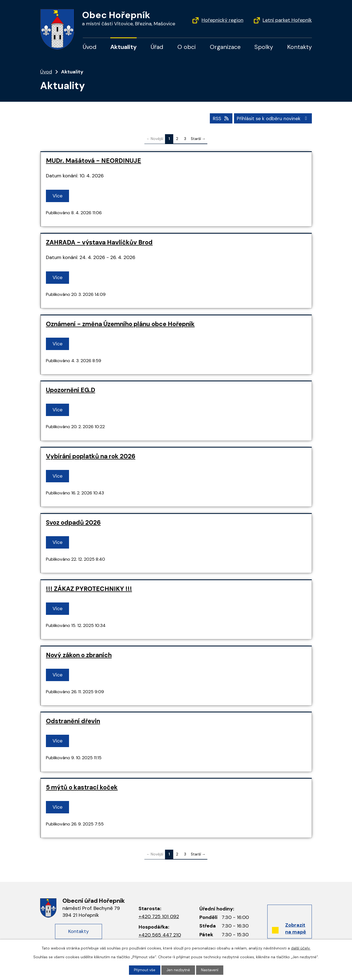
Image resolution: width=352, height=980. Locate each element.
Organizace (225, 47)
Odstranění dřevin (73, 721)
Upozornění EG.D (71, 390)
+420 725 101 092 (159, 916)
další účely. (301, 948)
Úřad (157, 47)
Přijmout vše (144, 970)
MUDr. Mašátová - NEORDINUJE (94, 160)
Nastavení (210, 970)
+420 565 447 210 (160, 934)
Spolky (264, 47)
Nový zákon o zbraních (79, 655)
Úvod (90, 47)
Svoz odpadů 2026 (73, 522)
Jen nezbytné (178, 970)
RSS (218, 118)
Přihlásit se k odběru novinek (272, 118)
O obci (187, 47)
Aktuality (123, 47)
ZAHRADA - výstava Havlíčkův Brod (99, 242)
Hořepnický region (222, 20)
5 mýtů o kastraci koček (82, 787)
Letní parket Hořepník (287, 20)
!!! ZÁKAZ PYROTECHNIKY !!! (89, 588)
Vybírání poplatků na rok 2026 (91, 456)
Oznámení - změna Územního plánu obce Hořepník (120, 324)
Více (58, 196)
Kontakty (299, 47)
